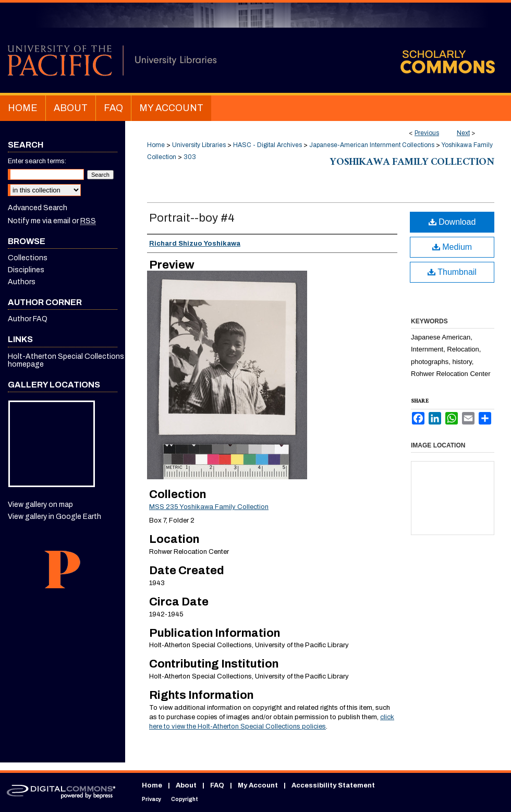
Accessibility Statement (333, 785)
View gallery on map (40, 505)
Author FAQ (28, 319)
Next (463, 133)
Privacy (151, 799)
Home (156, 145)
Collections (28, 258)
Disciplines (26, 270)
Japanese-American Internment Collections (372, 145)
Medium (452, 247)
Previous (427, 133)
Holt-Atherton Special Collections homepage (66, 360)
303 (190, 157)
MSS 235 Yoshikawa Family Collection (209, 507)
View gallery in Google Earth (54, 517)
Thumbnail (452, 272)
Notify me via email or (52, 221)
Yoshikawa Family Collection (412, 163)
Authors (22, 282)
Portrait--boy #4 (192, 218)
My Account (258, 785)
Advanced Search (38, 208)
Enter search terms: (37, 161)
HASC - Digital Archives (267, 145)
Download (452, 222)
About (186, 785)
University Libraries (199, 145)
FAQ (217, 785)
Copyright (185, 799)
